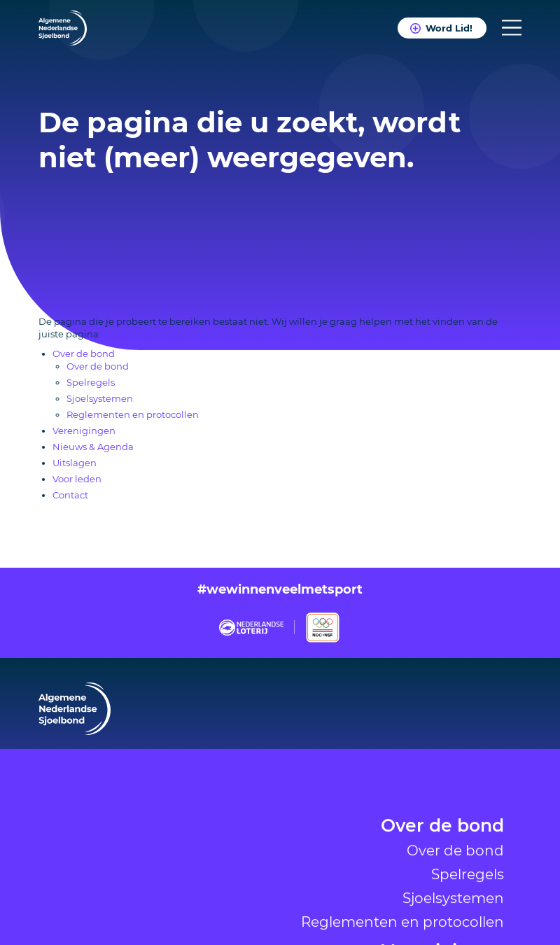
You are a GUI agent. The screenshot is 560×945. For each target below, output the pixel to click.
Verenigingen (84, 430)
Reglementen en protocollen (133, 414)
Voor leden (77, 479)
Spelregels (468, 930)
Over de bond (442, 883)
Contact (70, 495)
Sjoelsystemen (100, 398)
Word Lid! (449, 28)
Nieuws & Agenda (93, 447)
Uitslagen (75, 463)
